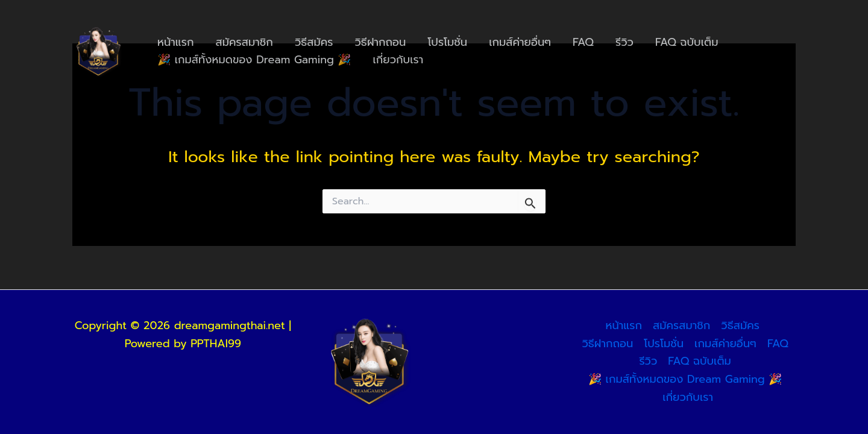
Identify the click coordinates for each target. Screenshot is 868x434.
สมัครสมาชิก (244, 42)
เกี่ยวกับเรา (398, 60)
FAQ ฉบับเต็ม (687, 42)
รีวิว (624, 42)
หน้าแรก (176, 42)
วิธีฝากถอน (381, 42)
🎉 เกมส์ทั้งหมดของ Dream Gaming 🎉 (254, 60)
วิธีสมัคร (314, 42)
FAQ (583, 42)
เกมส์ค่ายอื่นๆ (520, 42)
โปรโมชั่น (447, 42)
